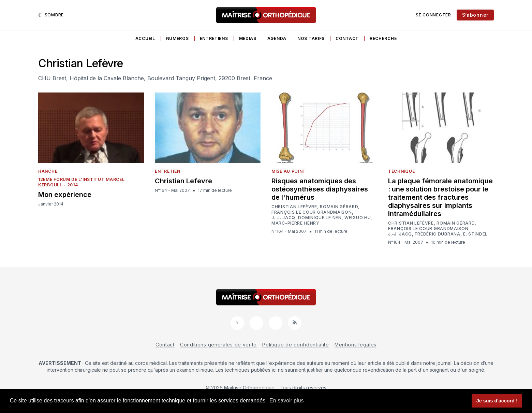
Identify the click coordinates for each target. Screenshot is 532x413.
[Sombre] (51, 15)
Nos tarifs (311, 38)
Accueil (145, 38)
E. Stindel (475, 234)
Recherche (383, 38)
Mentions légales (356, 345)
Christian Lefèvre (294, 207)
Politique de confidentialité (296, 345)
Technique (401, 171)
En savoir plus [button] (287, 401)
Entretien (167, 171)
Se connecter (433, 15)
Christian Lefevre (183, 181)
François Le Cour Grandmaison (312, 212)
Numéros (178, 38)
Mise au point (289, 171)
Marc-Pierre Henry (295, 223)
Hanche (48, 171)
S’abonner (475, 15)
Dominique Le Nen (320, 218)
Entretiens (214, 38)
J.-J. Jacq (283, 218)
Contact (347, 38)
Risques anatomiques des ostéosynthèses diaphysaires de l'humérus (320, 189)
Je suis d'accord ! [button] (497, 401)
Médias (248, 38)
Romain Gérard (339, 207)
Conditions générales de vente (218, 345)
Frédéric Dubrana (437, 234)
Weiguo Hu (358, 218)
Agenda (277, 38)
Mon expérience (65, 195)
